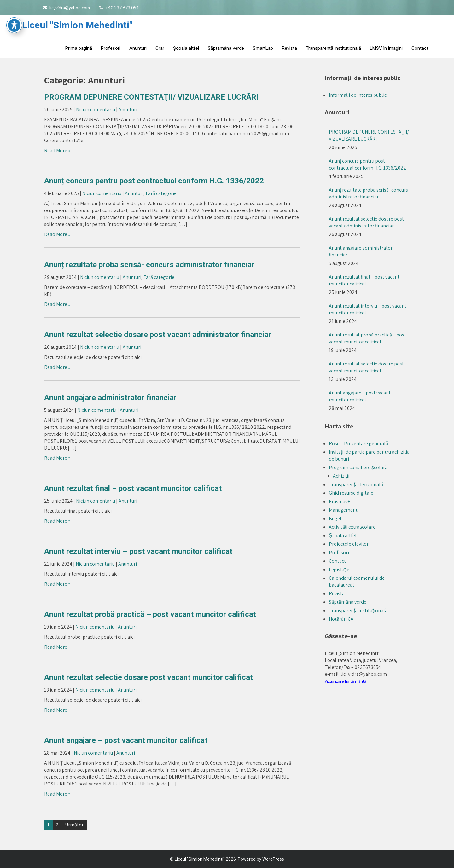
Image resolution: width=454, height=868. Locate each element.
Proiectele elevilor (349, 544)
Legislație (339, 569)
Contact (420, 48)
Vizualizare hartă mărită (346, 681)
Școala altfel (186, 48)
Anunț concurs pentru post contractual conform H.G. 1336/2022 (154, 181)
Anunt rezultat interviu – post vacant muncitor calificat (138, 551)
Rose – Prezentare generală (358, 443)
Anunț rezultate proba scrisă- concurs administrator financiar (149, 265)
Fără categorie (161, 193)
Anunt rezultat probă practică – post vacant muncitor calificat (150, 614)
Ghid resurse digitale (351, 493)
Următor (74, 825)
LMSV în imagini (386, 48)
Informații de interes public (358, 95)
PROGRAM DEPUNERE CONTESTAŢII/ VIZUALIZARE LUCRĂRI (151, 97)
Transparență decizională (356, 484)
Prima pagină (79, 48)
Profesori (111, 48)
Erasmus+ (339, 501)
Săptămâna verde (226, 48)
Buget (335, 518)
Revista (289, 48)
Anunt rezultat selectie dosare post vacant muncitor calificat (148, 677)
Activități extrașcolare (352, 527)
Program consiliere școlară (358, 467)
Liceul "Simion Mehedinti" (77, 25)
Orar (160, 48)
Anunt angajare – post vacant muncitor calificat (126, 740)
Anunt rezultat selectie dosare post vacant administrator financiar (158, 335)
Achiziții (341, 476)
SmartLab (263, 48)
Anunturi (138, 48)
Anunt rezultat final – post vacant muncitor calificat (133, 488)
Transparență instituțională (333, 48)
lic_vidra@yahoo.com (70, 7)
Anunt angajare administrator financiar (110, 398)
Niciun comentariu (96, 109)
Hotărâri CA (341, 619)
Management (343, 510)
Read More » (57, 150)
